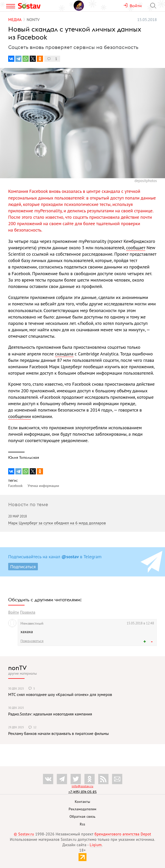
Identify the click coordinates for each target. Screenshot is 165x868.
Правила (28, 612)
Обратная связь (83, 816)
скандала (64, 354)
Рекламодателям (82, 809)
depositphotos (146, 181)
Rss (82, 824)
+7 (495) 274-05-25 (82, 792)
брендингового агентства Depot (123, 834)
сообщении (20, 416)
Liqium (96, 845)
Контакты (82, 802)
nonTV (17, 668)
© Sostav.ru (24, 834)
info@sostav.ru (82, 786)
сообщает (136, 248)
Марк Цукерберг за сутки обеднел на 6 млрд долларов (57, 523)
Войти (14, 612)
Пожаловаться (32, 641)
